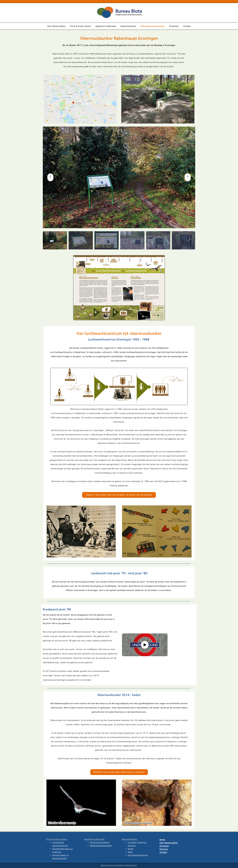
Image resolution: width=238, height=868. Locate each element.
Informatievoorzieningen (153, 26)
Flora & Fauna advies (80, 26)
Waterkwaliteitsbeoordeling (101, 845)
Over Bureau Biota (56, 26)
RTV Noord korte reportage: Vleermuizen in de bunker (119, 772)
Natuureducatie (128, 26)
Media (130, 852)
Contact (187, 26)
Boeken (131, 849)
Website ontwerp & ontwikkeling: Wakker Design (119, 865)
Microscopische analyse (100, 842)
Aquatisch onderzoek (106, 26)
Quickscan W (57, 842)
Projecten (174, 26)
